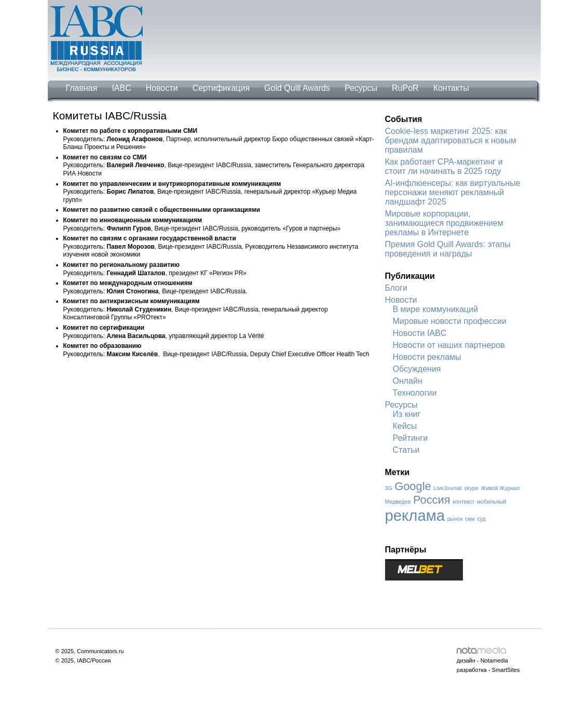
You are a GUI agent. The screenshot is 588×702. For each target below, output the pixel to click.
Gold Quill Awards (297, 88)
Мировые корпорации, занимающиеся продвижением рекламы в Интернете (444, 223)
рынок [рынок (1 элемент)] (455, 519)
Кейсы (405, 426)
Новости (162, 88)
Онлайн (408, 381)
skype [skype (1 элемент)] (471, 488)
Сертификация (221, 88)
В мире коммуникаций (436, 309)
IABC (121, 88)
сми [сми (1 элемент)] (470, 519)
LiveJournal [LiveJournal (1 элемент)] (448, 488)
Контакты (451, 88)
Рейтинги (411, 438)
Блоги (396, 288)
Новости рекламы (427, 357)
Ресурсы (361, 88)
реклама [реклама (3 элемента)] (415, 515)
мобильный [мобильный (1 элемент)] (492, 502)
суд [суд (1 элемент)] (481, 519)
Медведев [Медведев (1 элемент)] (398, 502)
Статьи (406, 450)
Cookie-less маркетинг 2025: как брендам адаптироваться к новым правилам (451, 140)
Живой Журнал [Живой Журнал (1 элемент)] (500, 488)
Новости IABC (420, 333)
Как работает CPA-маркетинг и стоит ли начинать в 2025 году (444, 166)
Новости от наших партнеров (449, 345)
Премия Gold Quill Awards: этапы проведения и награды (448, 249)
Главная (82, 88)
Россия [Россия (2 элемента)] (432, 500)
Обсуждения (417, 369)
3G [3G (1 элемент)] (389, 488)
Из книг (407, 414)
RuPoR (405, 88)
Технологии (415, 393)
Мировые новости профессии (450, 321)
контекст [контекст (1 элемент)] (463, 502)
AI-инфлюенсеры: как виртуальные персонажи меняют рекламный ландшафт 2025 (453, 192)
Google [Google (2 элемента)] (413, 486)
